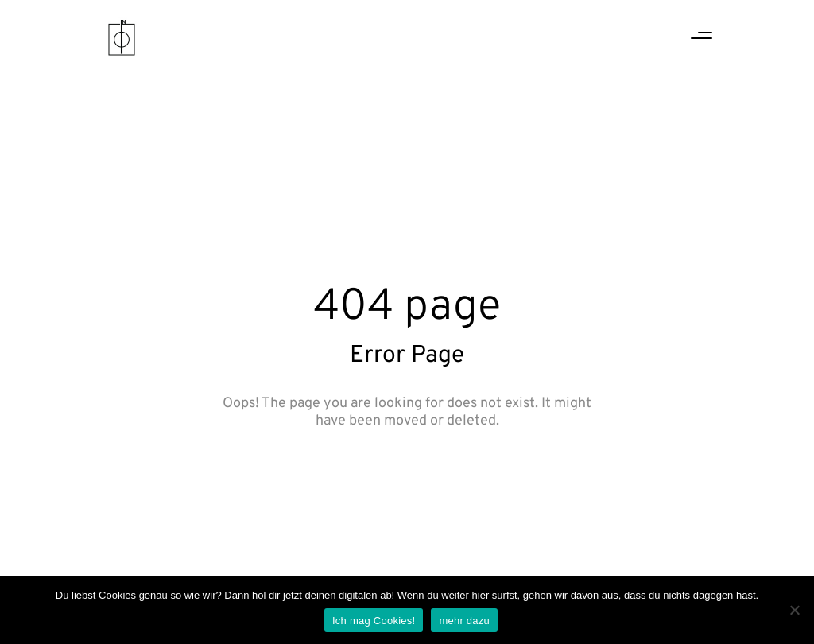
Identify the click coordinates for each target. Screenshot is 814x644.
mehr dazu (464, 621)
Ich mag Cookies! (374, 621)
